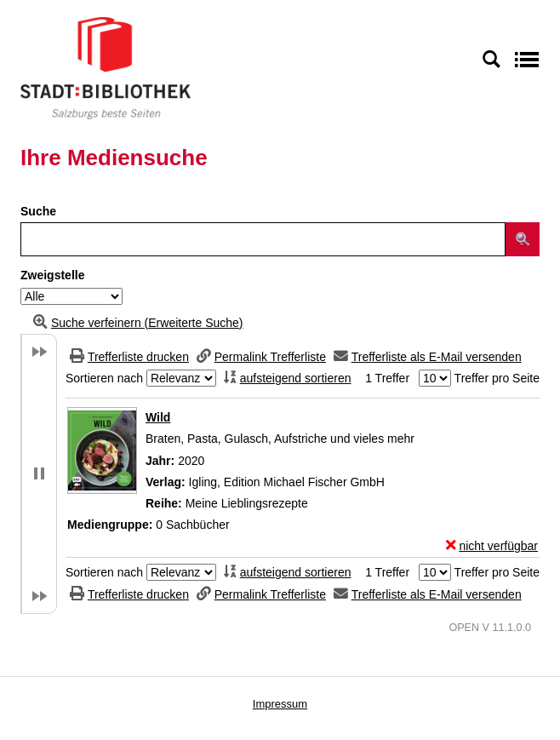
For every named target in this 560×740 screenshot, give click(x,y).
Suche (38, 211)
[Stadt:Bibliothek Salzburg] (106, 67)
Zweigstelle (52, 275)
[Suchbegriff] (263, 239)
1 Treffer (387, 378)
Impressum (280, 704)
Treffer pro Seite (497, 378)
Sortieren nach (104, 378)
